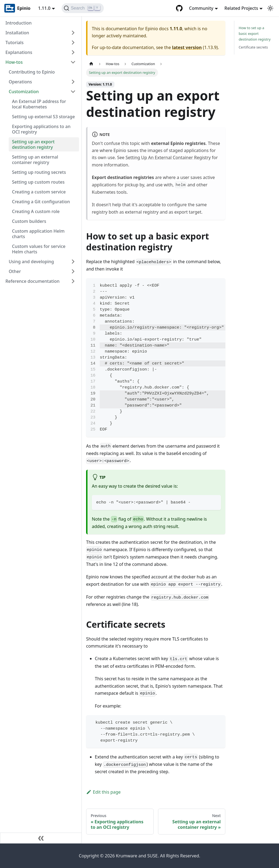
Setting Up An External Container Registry (168, 157)
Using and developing (31, 262)
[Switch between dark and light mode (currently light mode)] (270, 8)
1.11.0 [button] (44, 8)
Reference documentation (33, 281)
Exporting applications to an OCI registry (41, 129)
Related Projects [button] (241, 8)
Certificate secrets (253, 47)
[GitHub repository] (179, 8)
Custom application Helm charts (38, 234)
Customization (24, 92)
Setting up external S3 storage (43, 117)
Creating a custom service (39, 192)
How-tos (14, 62)
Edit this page (103, 792)
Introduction (19, 23)
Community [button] (201, 8)
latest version (187, 47)
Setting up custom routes (38, 182)
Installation (17, 33)
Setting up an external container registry (35, 160)
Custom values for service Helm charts (39, 249)
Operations (20, 82)
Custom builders (29, 221)
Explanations (19, 52)
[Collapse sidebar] (41, 838)
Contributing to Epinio (32, 72)
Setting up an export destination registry (33, 144)
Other (15, 271)
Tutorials (14, 43)
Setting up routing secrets (39, 172)
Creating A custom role (36, 211)
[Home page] (91, 64)
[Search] (83, 8)
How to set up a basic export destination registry (255, 34)
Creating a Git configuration (41, 202)
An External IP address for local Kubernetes (39, 104)
